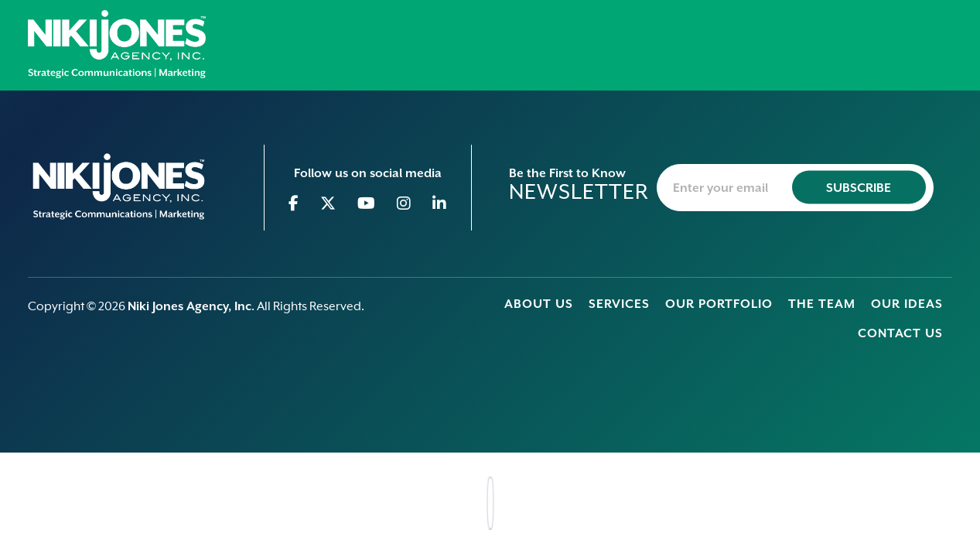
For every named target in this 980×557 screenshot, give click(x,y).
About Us (539, 304)
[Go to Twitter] (328, 203)
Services (619, 304)
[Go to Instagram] (404, 203)
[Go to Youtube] (367, 203)
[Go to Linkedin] (440, 203)
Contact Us (900, 333)
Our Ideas (907, 304)
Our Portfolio (719, 304)
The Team (822, 304)
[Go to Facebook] (294, 203)
